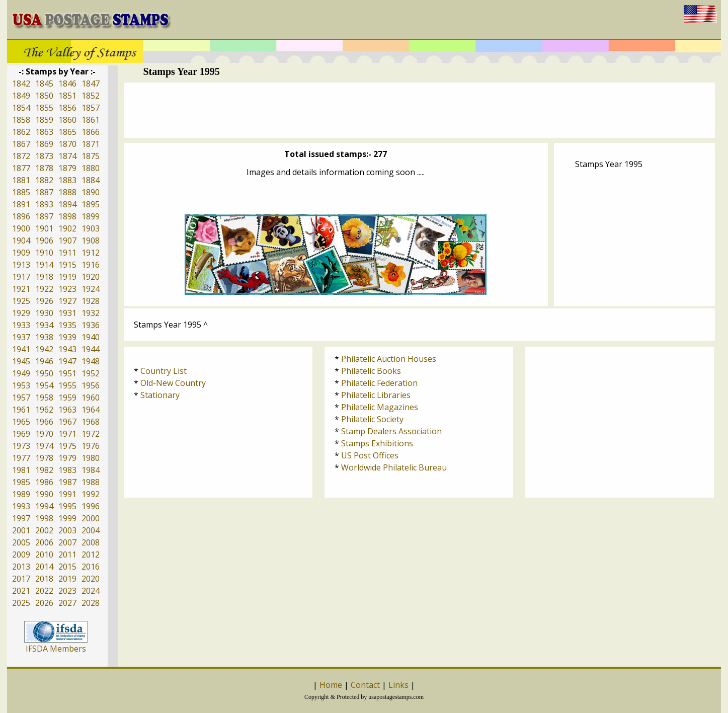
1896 (21, 216)
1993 (21, 506)
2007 (67, 542)
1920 (91, 277)
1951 (67, 373)
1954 (44, 385)
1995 (67, 506)
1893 (44, 204)
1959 (67, 398)
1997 (21, 518)
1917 (21, 277)
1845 (44, 84)
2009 (21, 554)
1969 (21, 434)
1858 (21, 120)
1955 (67, 385)
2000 (91, 518)
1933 (21, 325)
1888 (67, 192)
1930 (44, 313)
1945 (21, 361)
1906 (44, 241)
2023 (67, 591)
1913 (21, 265)
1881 (21, 180)
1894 (67, 204)
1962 (44, 410)
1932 (91, 313)
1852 (91, 96)
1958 (44, 398)
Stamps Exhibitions (377, 443)
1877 (21, 168)
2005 (21, 542)
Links (398, 685)
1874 (67, 156)
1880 (91, 168)
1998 (44, 518)
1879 (67, 168)
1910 (44, 253)
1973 (21, 446)
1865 (67, 132)
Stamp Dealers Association (391, 431)
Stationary (160, 395)
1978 (44, 458)
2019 (67, 579)
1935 (67, 325)
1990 (44, 494)
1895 (91, 204)
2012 (91, 554)
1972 (91, 434)
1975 (67, 446)
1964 (91, 410)
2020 (91, 579)
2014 (44, 567)
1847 (91, 84)
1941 (21, 349)
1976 (91, 446)
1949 (21, 373)
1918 (44, 277)
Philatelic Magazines (380, 407)
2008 (91, 542)
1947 (67, 361)
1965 (21, 422)
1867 (21, 144)
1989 (21, 494)
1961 (21, 410)
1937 (21, 337)
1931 (67, 313)
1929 (21, 313)
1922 (44, 289)
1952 (91, 373)
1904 (21, 241)
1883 (67, 180)
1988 (91, 482)
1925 (21, 301)
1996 (91, 506)
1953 (21, 385)
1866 (91, 132)
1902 (67, 228)
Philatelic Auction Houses (389, 359)
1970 (44, 434)
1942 (44, 349)
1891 (21, 204)
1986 (44, 482)
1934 (44, 325)
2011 (67, 554)
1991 (67, 494)
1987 (67, 482)
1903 (91, 228)
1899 (91, 216)
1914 (44, 265)
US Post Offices (370, 455)
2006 (44, 542)
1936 (91, 325)
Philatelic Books (371, 371)
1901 (44, 228)
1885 (21, 192)
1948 (91, 361)
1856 (67, 108)
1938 (44, 337)
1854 (21, 108)
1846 (67, 84)
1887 (44, 192)
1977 (21, 458)
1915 (67, 265)
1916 (91, 265)
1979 (67, 458)
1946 (44, 361)
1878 (44, 168)
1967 (67, 422)
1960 (91, 398)
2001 (21, 530)
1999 (67, 518)
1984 (91, 470)
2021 (21, 591)
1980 (91, 458)
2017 (21, 579)
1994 (44, 506)
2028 (91, 603)
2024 (91, 591)
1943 (67, 349)
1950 (44, 373)
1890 (91, 192)
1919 (67, 277)
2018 (44, 579)
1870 (67, 144)
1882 (44, 180)
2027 (67, 603)
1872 (21, 156)
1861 (91, 120)
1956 (91, 385)
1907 (67, 241)
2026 (44, 603)
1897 (44, 216)
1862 (21, 132)
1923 (67, 289)
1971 (67, 434)
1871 (91, 144)
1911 (67, 253)
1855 (44, 108)
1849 (21, 96)
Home (331, 685)
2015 (67, 567)
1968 (91, 422)
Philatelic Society (372, 419)
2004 (91, 530)
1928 (91, 301)
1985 (21, 482)
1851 (67, 96)
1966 (44, 422)
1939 (67, 337)
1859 (44, 120)
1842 (21, 84)
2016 (91, 567)
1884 (91, 180)
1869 (44, 144)
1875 (91, 156)
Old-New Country (173, 383)
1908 (91, 241)
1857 (91, 108)
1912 (91, 253)
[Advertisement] (419, 110)
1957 (21, 398)
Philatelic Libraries (376, 395)
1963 (67, 410)
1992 (91, 494)
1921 (21, 289)
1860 (67, 120)
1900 (21, 228)
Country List (164, 371)
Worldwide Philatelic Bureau (394, 467)
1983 (67, 470)
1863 (44, 132)
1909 (21, 253)
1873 (44, 156)
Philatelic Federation (379, 383)
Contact (365, 685)
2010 (44, 554)
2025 (21, 603)
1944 (91, 349)
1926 (44, 301)
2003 (67, 530)
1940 (91, 337)
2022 (44, 591)
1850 (44, 96)
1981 (21, 470)
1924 (91, 289)
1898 (67, 216)
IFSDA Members (56, 649)
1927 (67, 301)
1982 (44, 470)
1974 (44, 446)
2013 (21, 567)
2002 (44, 530)
